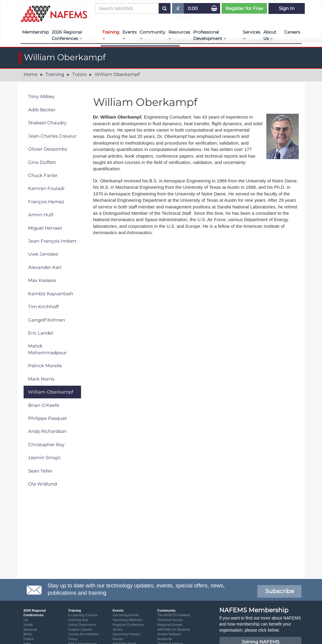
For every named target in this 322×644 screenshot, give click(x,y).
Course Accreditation (83, 634)
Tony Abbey (41, 96)
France (29, 639)
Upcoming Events (126, 615)
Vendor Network (169, 634)
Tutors (79, 74)
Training (111, 35)
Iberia (28, 634)
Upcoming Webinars (128, 620)
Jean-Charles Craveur (52, 136)
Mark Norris (41, 379)
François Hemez (46, 202)
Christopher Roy (46, 445)
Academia (165, 639)
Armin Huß (41, 215)
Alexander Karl (45, 267)
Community (153, 35)
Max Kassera (42, 280)
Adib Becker (42, 110)
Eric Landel (41, 333)
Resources (179, 35)
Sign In (287, 8)
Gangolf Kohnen (47, 320)
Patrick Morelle (45, 366)
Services (252, 35)
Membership (35, 32)
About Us (270, 35)
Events (130, 35)
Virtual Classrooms (82, 625)
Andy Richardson (47, 431)
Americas (31, 629)
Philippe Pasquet (47, 418)
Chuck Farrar (43, 175)
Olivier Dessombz (48, 149)
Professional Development (210, 35)
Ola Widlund (42, 484)
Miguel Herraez (45, 228)
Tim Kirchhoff (43, 307)
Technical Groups (170, 620)
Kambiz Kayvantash (51, 294)
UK (26, 620)
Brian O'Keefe (44, 405)
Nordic (28, 625)
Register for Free (244, 8)
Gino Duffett (42, 162)
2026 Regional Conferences (67, 35)
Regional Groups (170, 625)
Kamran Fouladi (46, 188)
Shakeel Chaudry (47, 123)
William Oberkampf (51, 392)
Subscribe (280, 591)
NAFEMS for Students (174, 629)
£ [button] (178, 10)
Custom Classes (80, 629)
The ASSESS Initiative (174, 615)
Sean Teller (40, 471)
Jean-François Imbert (52, 241)
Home (31, 74)
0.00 (193, 8)
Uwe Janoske (43, 254)
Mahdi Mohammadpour (47, 349)
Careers (292, 32)
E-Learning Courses (83, 615)
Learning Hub (78, 620)
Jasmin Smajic (44, 458)
